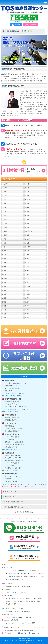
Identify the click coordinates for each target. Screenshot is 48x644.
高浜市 (27, 204)
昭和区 (5, 200)
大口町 (27, 267)
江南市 (4, 318)
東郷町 (27, 259)
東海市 (4, 294)
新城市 (4, 259)
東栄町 (27, 314)
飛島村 (27, 282)
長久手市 (28, 247)
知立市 (27, 196)
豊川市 (4, 255)
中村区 (5, 219)
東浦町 (27, 290)
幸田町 (27, 306)
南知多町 (28, 294)
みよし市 (28, 239)
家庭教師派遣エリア (13, 31)
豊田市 (27, 251)
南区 (4, 243)
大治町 (27, 274)
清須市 (27, 227)
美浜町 (27, 298)
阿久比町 (28, 286)
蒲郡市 (4, 306)
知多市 (27, 192)
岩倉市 (27, 208)
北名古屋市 (29, 231)
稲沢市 (27, 188)
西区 (4, 211)
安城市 (27, 255)
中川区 (5, 223)
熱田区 (5, 227)
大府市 (4, 298)
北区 (4, 208)
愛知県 (24, 31)
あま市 (27, 243)
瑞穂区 (5, 231)
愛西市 (27, 223)
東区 (4, 204)
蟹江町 (27, 278)
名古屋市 (5, 184)
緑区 (4, 239)
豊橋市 (4, 251)
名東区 (5, 192)
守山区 (5, 188)
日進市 (27, 215)
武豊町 (27, 302)
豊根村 (27, 318)
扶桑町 (27, 271)
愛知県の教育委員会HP (25, 512)
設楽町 (27, 310)
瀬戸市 (4, 271)
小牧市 (27, 184)
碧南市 (4, 286)
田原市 (27, 219)
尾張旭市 (28, 200)
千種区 (5, 196)
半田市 (4, 274)
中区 (4, 215)
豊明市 (27, 211)
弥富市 (27, 235)
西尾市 (4, 302)
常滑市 (4, 314)
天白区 (5, 235)
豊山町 (27, 263)
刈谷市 (4, 290)
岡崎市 (4, 263)
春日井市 (5, 278)
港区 (4, 247)
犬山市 (4, 310)
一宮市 (4, 267)
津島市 (4, 282)
